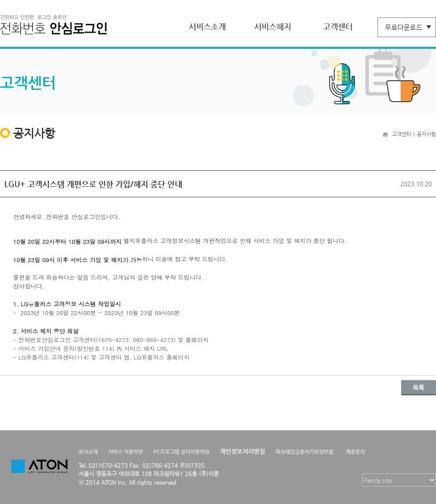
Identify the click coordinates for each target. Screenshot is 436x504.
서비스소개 (207, 26)
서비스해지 (273, 26)
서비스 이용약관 (126, 452)
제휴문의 (355, 452)
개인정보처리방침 (242, 451)
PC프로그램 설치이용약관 (181, 452)
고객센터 (338, 26)
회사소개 (88, 452)
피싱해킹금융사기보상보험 (304, 452)
